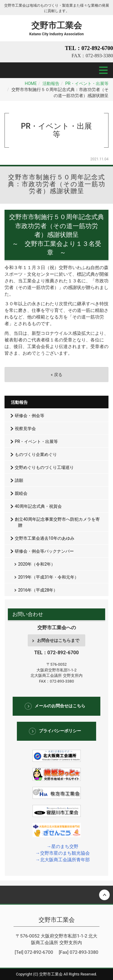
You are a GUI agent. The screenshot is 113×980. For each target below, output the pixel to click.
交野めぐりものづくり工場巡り (44, 467)
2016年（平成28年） (38, 590)
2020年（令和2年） (37, 564)
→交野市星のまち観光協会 (62, 853)
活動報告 (51, 83)
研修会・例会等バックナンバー (44, 551)
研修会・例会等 (30, 416)
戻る (56, 375)
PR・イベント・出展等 (87, 83)
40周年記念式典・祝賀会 (38, 506)
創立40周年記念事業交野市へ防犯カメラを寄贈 (57, 522)
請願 (19, 480)
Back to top (56, 895)
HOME (31, 83)
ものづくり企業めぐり (36, 454)
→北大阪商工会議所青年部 (62, 860)
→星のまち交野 (63, 847)
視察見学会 (25, 429)
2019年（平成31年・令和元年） (48, 577)
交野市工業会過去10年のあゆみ (45, 538)
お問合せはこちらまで (58, 640)
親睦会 (21, 493)
